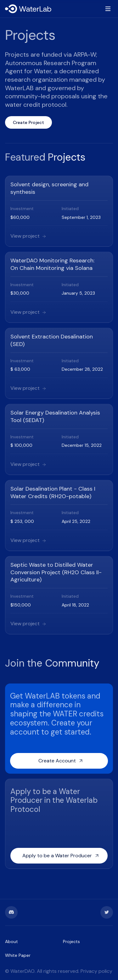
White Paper (18, 955)
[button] (107, 9)
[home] (29, 9)
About (11, 941)
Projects (71, 941)
